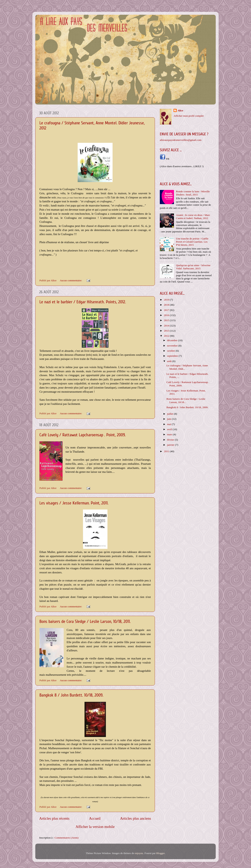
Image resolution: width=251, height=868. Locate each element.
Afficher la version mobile (95, 827)
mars (170, 434)
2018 (167, 305)
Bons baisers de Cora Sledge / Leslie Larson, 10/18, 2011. (85, 621)
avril (170, 429)
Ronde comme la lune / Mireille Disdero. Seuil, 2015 (193, 193)
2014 (167, 326)
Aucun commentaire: (71, 280)
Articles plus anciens (136, 818)
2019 (167, 300)
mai (169, 424)
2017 (167, 310)
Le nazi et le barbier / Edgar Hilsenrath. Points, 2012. (83, 302)
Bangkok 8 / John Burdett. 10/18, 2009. (71, 695)
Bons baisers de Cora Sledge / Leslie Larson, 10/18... (186, 400)
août (170, 361)
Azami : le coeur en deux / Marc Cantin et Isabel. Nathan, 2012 (193, 217)
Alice (180, 110)
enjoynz (139, 853)
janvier (171, 445)
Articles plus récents (54, 818)
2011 (167, 451)
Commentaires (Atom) (66, 838)
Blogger (161, 853)
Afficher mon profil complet (189, 116)
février (171, 440)
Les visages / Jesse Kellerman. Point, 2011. (74, 503)
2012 (167, 336)
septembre (173, 356)
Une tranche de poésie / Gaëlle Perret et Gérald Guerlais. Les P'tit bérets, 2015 (192, 242)
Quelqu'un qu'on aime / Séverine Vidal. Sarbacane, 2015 (193, 267)
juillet (171, 414)
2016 (167, 315)
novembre (173, 346)
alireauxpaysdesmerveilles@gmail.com (181, 140)
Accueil (95, 818)
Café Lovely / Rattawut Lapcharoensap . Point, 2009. (83, 435)
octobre (171, 351)
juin (169, 419)
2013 (167, 331)
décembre (173, 340)
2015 (167, 320)
